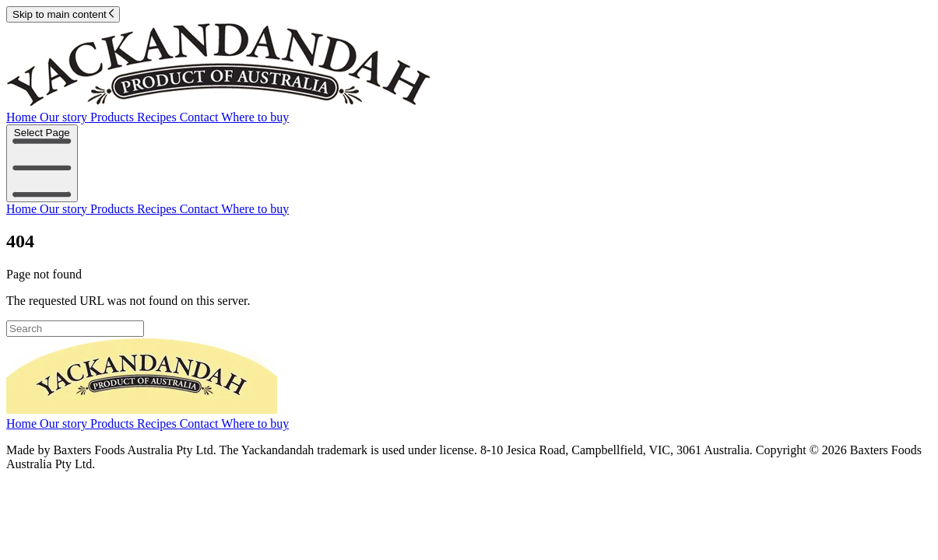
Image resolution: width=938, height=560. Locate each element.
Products (114, 117)
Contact (200, 117)
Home (23, 117)
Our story (65, 117)
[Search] (75, 329)
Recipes (158, 117)
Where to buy (255, 117)
